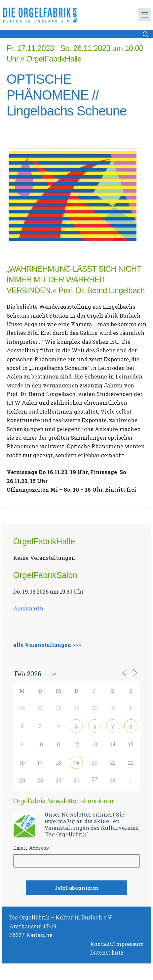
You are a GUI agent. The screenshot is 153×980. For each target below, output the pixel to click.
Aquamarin (28, 608)
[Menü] (145, 15)
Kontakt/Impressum (117, 944)
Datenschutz (107, 952)
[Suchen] (145, 34)
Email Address (31, 848)
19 (76, 763)
